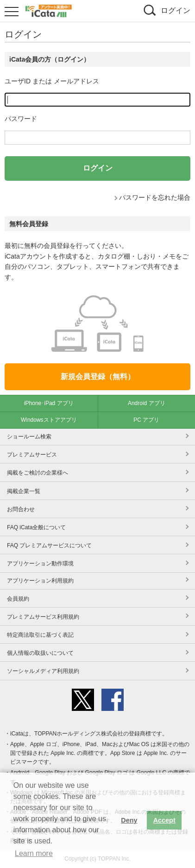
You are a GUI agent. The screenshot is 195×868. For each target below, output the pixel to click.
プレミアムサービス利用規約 (43, 617)
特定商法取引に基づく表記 (40, 635)
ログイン (176, 10)
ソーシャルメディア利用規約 (43, 671)
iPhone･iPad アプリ (49, 403)
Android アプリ (147, 403)
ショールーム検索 (29, 437)
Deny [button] (129, 820)
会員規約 (18, 599)
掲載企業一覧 (24, 491)
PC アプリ (146, 420)
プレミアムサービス (32, 455)
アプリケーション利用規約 (40, 581)
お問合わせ (21, 509)
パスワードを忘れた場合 (155, 197)
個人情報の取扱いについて (40, 653)
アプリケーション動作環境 (40, 564)
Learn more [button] (34, 853)
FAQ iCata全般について (36, 527)
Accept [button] (164, 820)
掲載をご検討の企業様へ (38, 473)
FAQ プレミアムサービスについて (49, 545)
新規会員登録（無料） (98, 377)
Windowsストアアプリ (49, 420)
